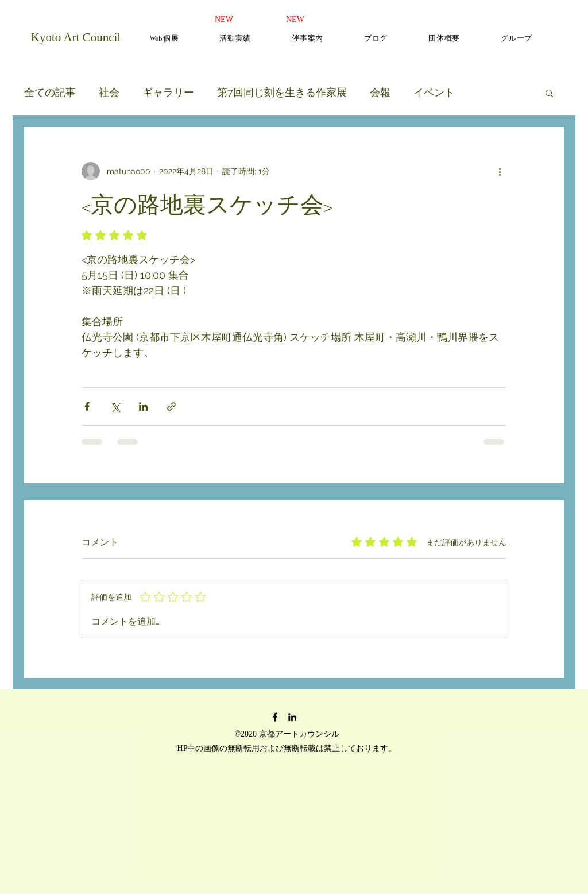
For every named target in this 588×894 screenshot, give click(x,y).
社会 (109, 92)
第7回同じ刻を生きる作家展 (282, 92)
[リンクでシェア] (171, 406)
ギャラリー (168, 92)
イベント (434, 92)
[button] (549, 93)
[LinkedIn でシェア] (143, 406)
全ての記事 (50, 92)
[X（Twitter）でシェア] (115, 406)
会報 (380, 92)
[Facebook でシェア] (87, 406)
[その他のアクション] (500, 171)
